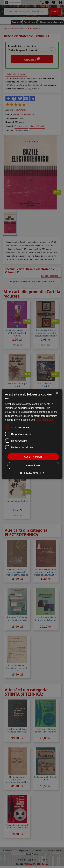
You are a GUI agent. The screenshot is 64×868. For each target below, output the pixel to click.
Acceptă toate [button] (33, 457)
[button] (32, 473)
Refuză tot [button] (33, 465)
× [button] (57, 393)
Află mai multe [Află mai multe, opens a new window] (45, 420)
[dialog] (32, 434)
